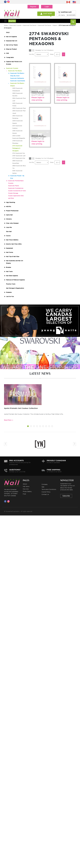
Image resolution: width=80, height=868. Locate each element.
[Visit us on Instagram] (9, 501)
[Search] (73, 22)
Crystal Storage (13, 193)
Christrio (9, 219)
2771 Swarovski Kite (19, 158)
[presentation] (5, 444)
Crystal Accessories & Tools (17, 191)
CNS (7, 53)
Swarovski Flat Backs (29, 25)
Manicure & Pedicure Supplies (15, 280)
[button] (28, 427)
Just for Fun (10, 296)
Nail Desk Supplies (12, 276)
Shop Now (12, 21)
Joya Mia (9, 227)
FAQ (24, 494)
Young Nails (10, 57)
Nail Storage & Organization (15, 288)
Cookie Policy (46, 492)
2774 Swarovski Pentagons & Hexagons (17, 148)
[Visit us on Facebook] (6, 501)
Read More (8, 420)
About (25, 484)
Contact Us (45, 494)
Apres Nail (9, 215)
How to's (26, 489)
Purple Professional (12, 211)
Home (6, 25)
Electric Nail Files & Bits (14, 244)
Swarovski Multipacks (17, 78)
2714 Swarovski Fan (19, 153)
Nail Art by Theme (12, 45)
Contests (44, 484)
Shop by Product (11, 49)
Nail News (26, 486)
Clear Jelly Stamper (12, 223)
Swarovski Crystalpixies (16, 188)
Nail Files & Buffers (12, 240)
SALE (8, 32)
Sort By (31, 54)
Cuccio (8, 236)
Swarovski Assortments (18, 81)
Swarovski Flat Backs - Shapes (47, 25)
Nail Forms (10, 252)
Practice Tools (11, 284)
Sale (43, 487)
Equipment (10, 248)
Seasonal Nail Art (12, 41)
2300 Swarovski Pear (19, 108)
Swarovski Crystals (15, 25)
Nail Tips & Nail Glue (13, 256)
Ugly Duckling (11, 202)
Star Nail (9, 231)
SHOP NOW (39, 323)
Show (52, 54)
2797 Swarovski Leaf (19, 156)
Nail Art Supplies (12, 37)
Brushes (9, 267)
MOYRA (9, 207)
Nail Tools (9, 271)
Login (47, 7)
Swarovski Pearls (14, 186)
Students (9, 292)
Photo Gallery (27, 491)
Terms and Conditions (49, 489)
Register (33, 7)
